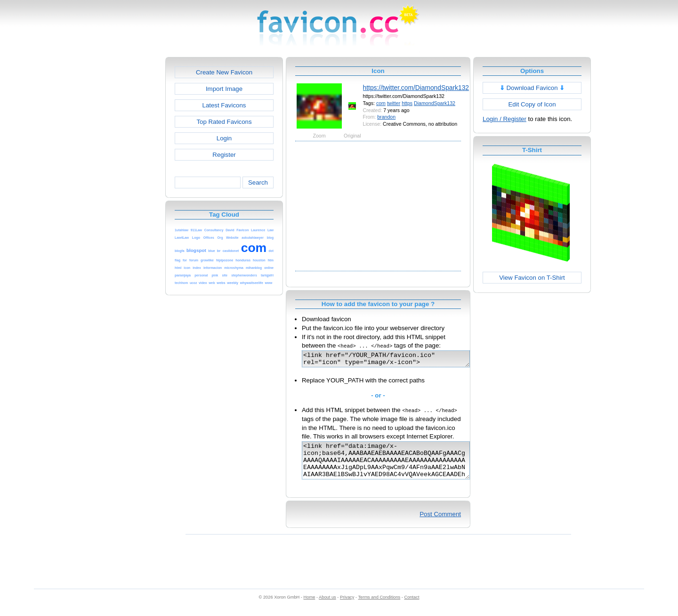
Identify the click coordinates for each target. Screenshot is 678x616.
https (407, 103)
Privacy (347, 607)
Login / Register (504, 119)
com (381, 103)
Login (224, 138)
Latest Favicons (224, 105)
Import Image (224, 89)
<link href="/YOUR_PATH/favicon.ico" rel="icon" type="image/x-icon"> (396, 360)
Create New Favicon (224, 72)
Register (224, 155)
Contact (412, 607)
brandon (386, 117)
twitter (394, 103)
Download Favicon (532, 88)
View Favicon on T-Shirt (532, 278)
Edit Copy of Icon (532, 104)
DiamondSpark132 (435, 103)
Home (310, 607)
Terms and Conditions (379, 607)
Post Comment (440, 524)
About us (327, 607)
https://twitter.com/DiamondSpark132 (416, 88)
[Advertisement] (125, 198)
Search (258, 182)
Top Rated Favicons (224, 122)
